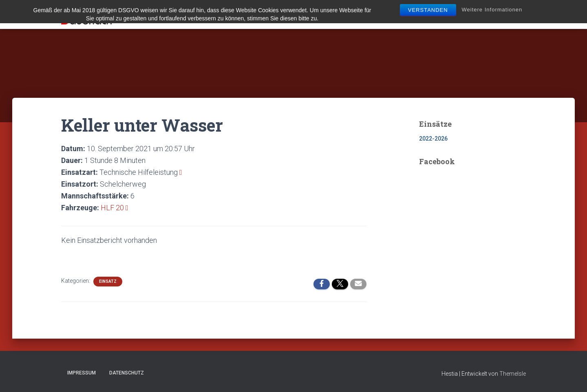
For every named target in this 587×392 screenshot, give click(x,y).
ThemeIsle (513, 374)
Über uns (258, 15)
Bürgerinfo (435, 15)
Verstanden (428, 10)
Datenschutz (127, 373)
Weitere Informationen (492, 10)
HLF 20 (112, 208)
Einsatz (108, 281)
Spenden (509, 15)
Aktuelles (216, 15)
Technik (297, 15)
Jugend (393, 15)
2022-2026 (433, 139)
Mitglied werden (345, 15)
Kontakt (476, 15)
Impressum (82, 373)
